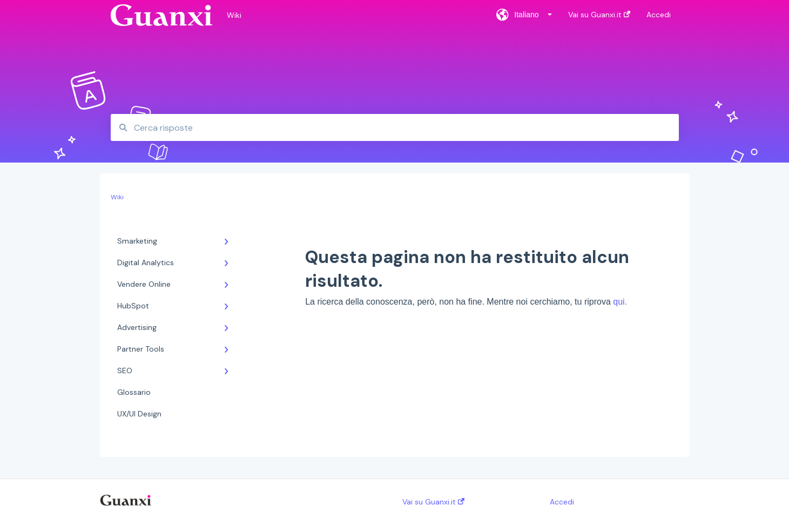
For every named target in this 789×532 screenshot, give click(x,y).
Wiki (234, 15)
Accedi (562, 502)
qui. (620, 302)
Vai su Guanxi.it (433, 502)
